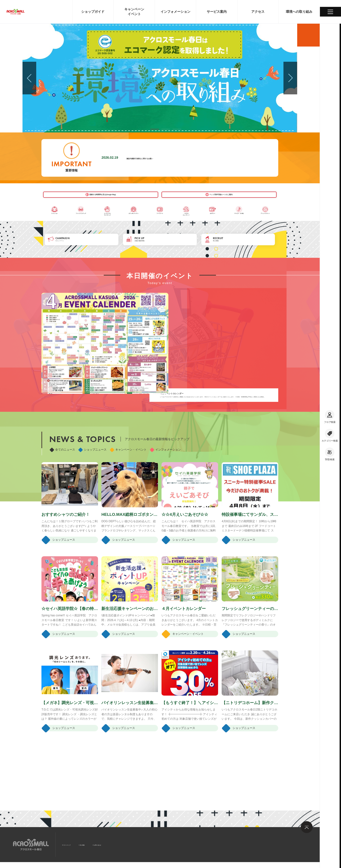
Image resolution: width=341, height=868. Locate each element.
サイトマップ (74, 844)
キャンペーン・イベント (128, 489)
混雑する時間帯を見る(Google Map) (111, 198)
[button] (155, 129)
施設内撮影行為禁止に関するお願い (157, 158)
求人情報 (100, 844)
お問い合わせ (127, 844)
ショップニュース (92, 489)
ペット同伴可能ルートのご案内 (209, 198)
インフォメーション (165, 489)
